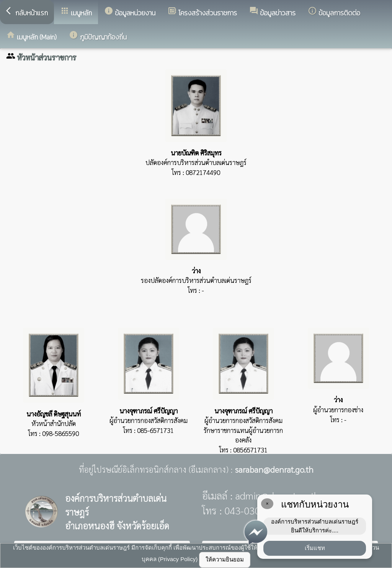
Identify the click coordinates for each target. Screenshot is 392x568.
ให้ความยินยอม (225, 559)
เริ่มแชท (315, 548)
